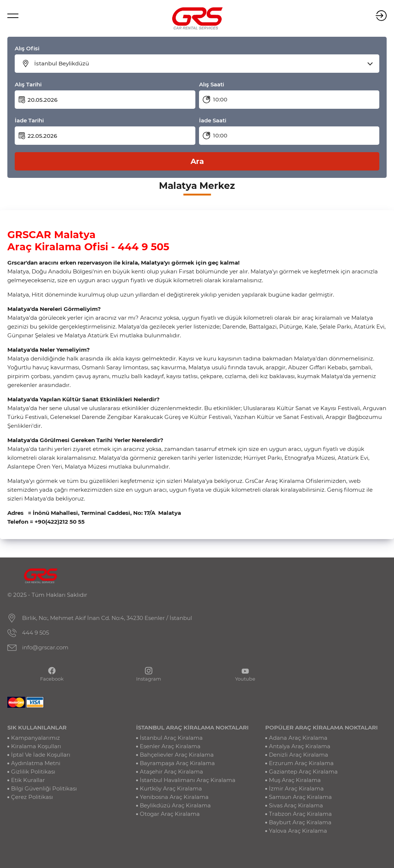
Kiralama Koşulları (36, 746)
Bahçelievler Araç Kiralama (177, 755)
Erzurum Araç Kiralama (301, 763)
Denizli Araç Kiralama (299, 755)
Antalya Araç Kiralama (300, 746)
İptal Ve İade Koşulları (41, 755)
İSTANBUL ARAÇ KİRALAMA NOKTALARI (192, 727)
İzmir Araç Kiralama (296, 788)
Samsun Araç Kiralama (300, 797)
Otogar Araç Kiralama (170, 814)
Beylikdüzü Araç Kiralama (175, 805)
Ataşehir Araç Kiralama (171, 772)
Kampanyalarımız (36, 738)
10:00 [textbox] (220, 99)
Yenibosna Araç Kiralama (174, 797)
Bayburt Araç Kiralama (300, 822)
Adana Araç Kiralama (298, 738)
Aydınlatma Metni (36, 763)
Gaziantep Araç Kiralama (303, 772)
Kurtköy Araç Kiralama (171, 788)
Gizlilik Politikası (33, 772)
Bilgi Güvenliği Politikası (44, 788)
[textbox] (202, 64)
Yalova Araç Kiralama (298, 831)
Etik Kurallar (28, 780)
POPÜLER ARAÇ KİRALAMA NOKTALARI (322, 727)
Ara (197, 161)
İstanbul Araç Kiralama (171, 738)
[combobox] (202, 64)
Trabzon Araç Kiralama (300, 814)
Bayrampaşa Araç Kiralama (177, 763)
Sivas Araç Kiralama (296, 805)
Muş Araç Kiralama (295, 780)
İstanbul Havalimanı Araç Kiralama (188, 780)
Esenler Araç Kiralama (170, 746)
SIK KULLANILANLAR (37, 727)
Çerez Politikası (32, 797)
